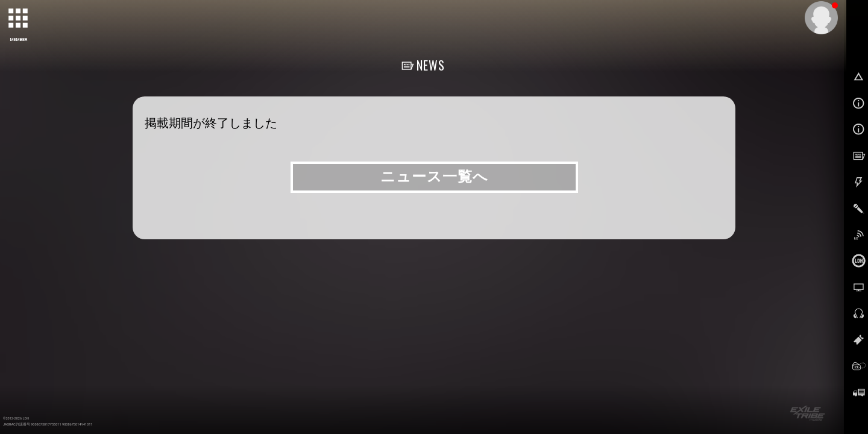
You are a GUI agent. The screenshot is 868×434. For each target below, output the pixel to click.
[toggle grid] (19, 19)
